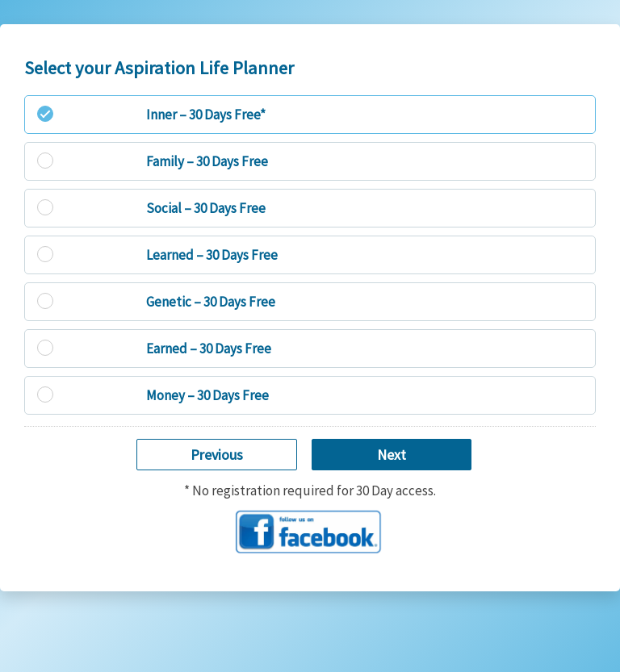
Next (392, 455)
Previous (217, 455)
